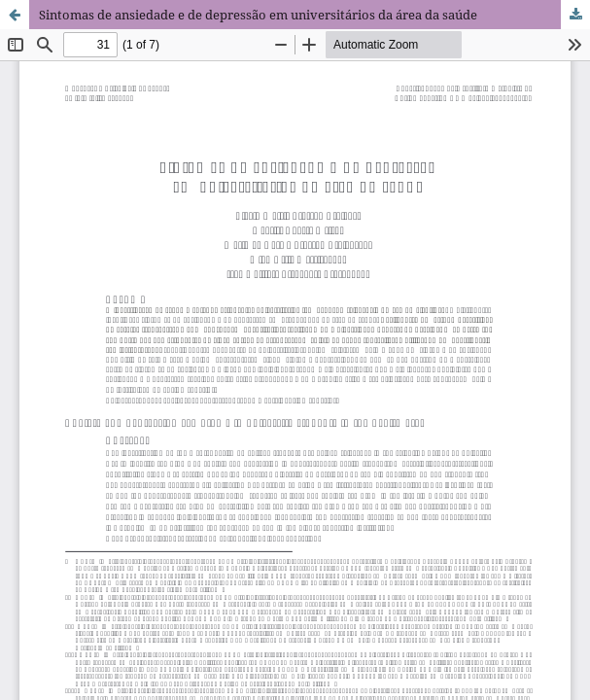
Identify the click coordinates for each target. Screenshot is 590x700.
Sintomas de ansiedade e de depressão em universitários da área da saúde (258, 15)
